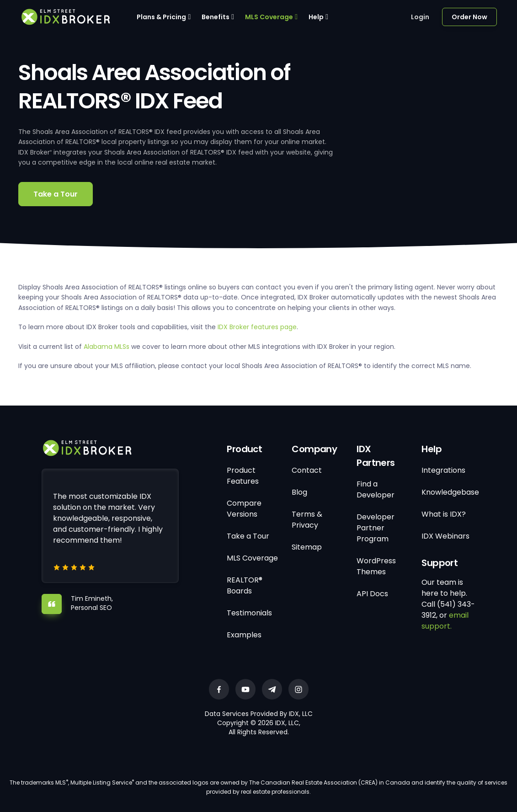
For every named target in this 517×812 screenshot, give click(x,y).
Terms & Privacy (307, 520)
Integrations (443, 470)
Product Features (243, 476)
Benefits (216, 17)
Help (316, 17)
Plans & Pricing (161, 17)
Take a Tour (56, 194)
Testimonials (249, 613)
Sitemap (307, 547)
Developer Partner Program (376, 528)
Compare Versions (244, 509)
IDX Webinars (445, 536)
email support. (445, 621)
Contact (307, 470)
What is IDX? (444, 514)
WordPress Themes (376, 566)
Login (420, 17)
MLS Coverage (269, 17)
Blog (299, 492)
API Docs (372, 594)
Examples (244, 635)
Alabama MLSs (107, 347)
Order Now (469, 17)
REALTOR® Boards (245, 585)
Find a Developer (376, 489)
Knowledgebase (450, 492)
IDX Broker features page (257, 327)
